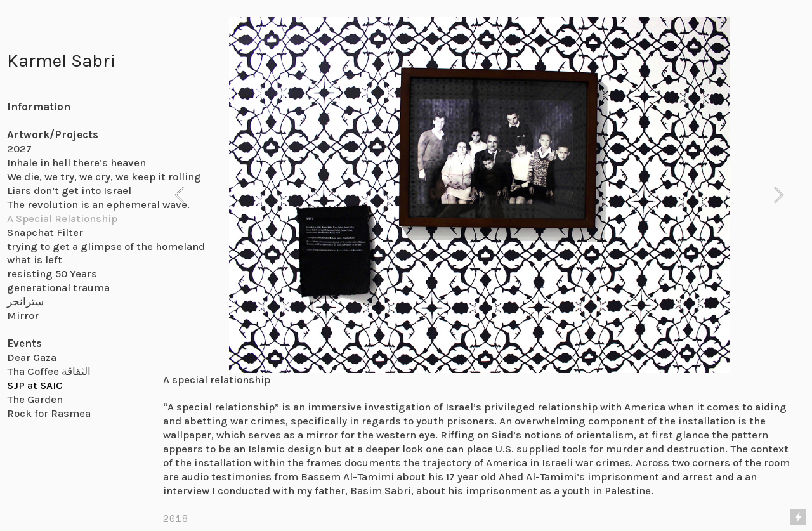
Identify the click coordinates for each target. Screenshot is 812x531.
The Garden (35, 399)
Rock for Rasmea (49, 413)
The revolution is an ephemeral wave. (98, 205)
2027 (19, 149)
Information (39, 107)
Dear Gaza (32, 357)
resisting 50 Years (52, 274)
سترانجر (25, 302)
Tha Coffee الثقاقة (49, 371)
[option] (479, 195)
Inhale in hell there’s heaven (76, 163)
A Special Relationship (62, 219)
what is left (35, 260)
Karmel (37, 60)
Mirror (23, 316)
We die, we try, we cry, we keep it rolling (104, 177)
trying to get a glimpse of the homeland (106, 246)
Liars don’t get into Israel (69, 191)
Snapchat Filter (45, 233)
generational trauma (58, 288)
